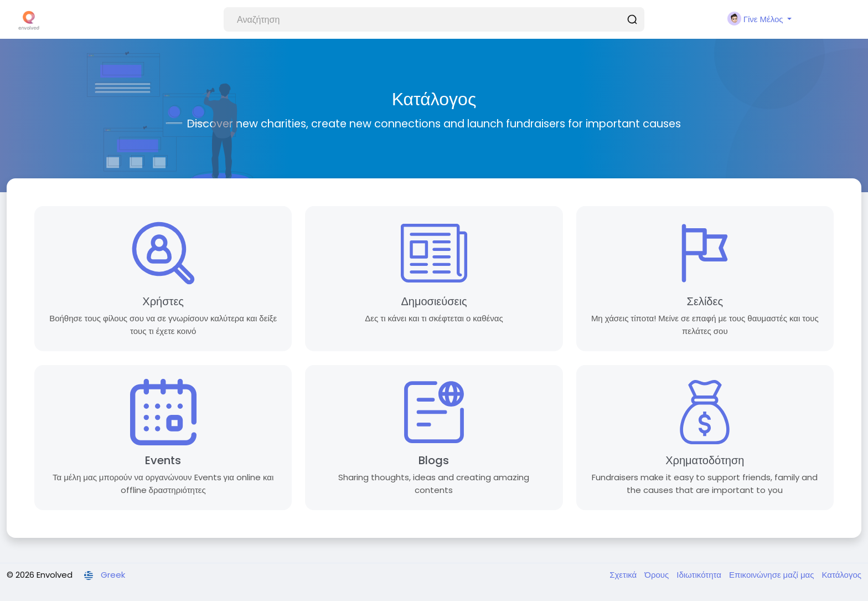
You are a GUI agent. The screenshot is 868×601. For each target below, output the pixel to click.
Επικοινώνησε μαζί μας (773, 575)
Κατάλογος (841, 575)
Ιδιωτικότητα (700, 575)
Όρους (658, 575)
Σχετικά (624, 575)
